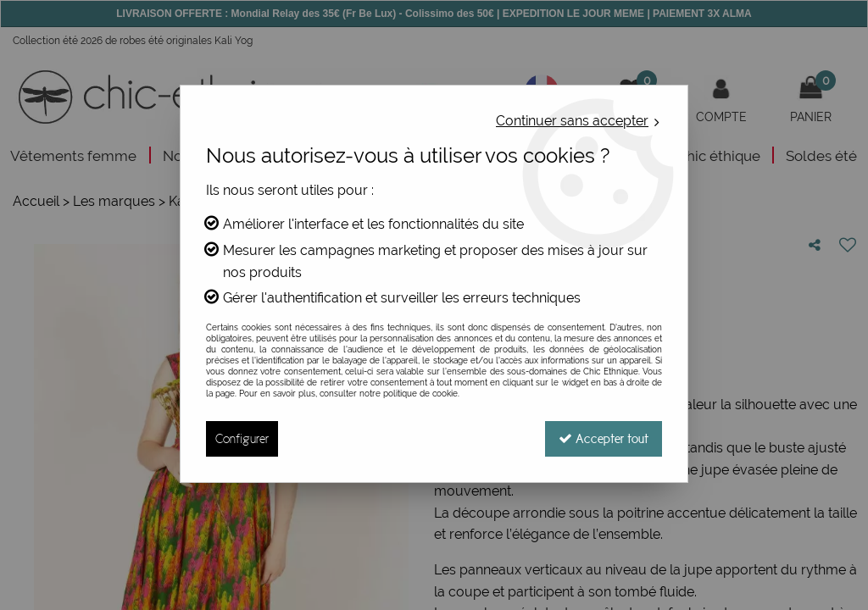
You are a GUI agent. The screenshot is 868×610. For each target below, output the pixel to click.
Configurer (242, 438)
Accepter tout (604, 438)
